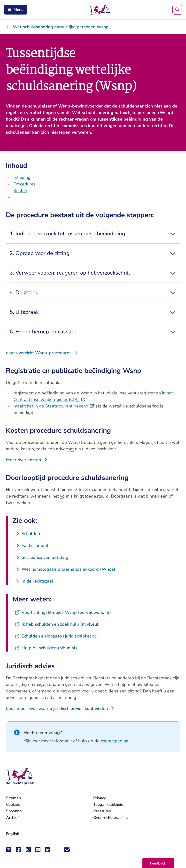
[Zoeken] (177, 10)
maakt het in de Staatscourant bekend (54, 406)
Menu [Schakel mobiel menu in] (16, 10)
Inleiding (22, 177)
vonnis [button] (66, 496)
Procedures (25, 184)
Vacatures (102, 811)
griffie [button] (18, 383)
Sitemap (13, 798)
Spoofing (14, 811)
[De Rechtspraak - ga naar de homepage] (20, 776)
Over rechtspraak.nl (111, 818)
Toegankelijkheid (108, 805)
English (13, 834)
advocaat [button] (65, 449)
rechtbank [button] (49, 383)
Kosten (20, 191)
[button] (158, 863)
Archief (12, 818)
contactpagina (115, 741)
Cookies (13, 805)
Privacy (100, 798)
